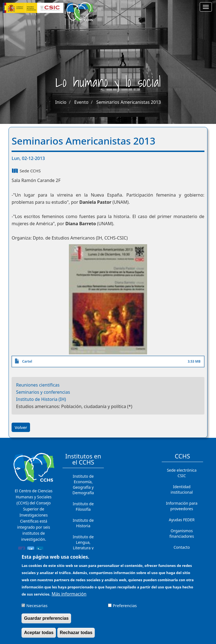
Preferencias (125, 609)
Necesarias (37, 609)
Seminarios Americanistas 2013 (128, 102)
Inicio (61, 102)
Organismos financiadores (182, 533)
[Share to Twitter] (31, 551)
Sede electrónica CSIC (182, 473)
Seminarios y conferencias (43, 392)
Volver (21, 427)
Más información (69, 597)
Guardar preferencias (46, 622)
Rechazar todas (76, 636)
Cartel (27, 361)
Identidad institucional (182, 489)
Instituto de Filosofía (83, 506)
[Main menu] (206, 7)
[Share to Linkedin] (40, 551)
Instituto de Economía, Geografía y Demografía (83, 484)
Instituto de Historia (83, 523)
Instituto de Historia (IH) (41, 399)
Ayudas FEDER (182, 520)
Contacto (182, 547)
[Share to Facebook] (22, 551)
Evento (81, 102)
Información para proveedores (182, 506)
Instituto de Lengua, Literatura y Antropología (83, 545)
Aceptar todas (39, 636)
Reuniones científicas (38, 385)
